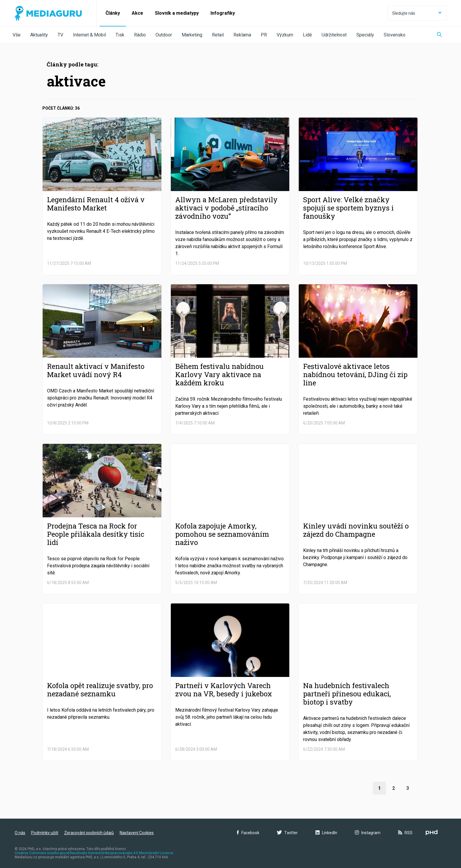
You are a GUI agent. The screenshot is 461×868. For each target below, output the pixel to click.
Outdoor (164, 35)
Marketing (192, 35)
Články (113, 13)
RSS (405, 833)
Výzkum (285, 35)
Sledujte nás (417, 13)
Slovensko (395, 35)
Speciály (365, 35)
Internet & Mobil (89, 35)
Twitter (287, 833)
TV (60, 35)
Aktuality (39, 35)
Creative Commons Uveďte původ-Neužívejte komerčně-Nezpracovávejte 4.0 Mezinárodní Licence (94, 853)
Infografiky (223, 13)
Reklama (242, 35)
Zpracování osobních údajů (89, 833)
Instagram (368, 833)
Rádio (140, 35)
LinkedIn (326, 833)
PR (264, 35)
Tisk (120, 35)
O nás (20, 833)
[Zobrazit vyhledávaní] (439, 35)
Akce (137, 13)
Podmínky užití (45, 833)
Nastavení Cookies (137, 833)
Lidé (307, 35)
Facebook (248, 833)
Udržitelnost (334, 35)
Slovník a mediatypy (177, 13)
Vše (17, 35)
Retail (218, 35)
